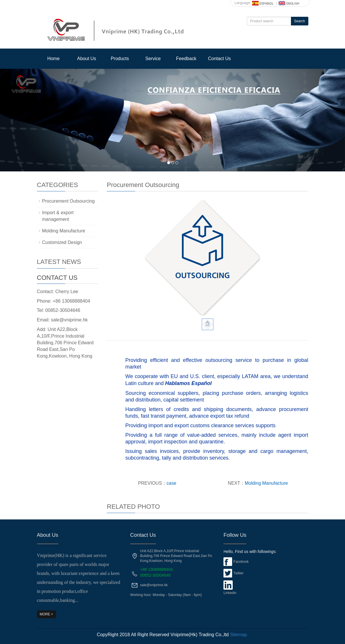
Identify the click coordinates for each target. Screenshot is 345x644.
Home (54, 59)
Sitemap (239, 635)
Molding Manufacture (266, 483)
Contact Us (219, 59)
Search (299, 21)
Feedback (186, 59)
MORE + (46, 614)
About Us (87, 59)
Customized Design (62, 242)
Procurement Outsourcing (68, 201)
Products (120, 59)
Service (153, 59)
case (171, 483)
